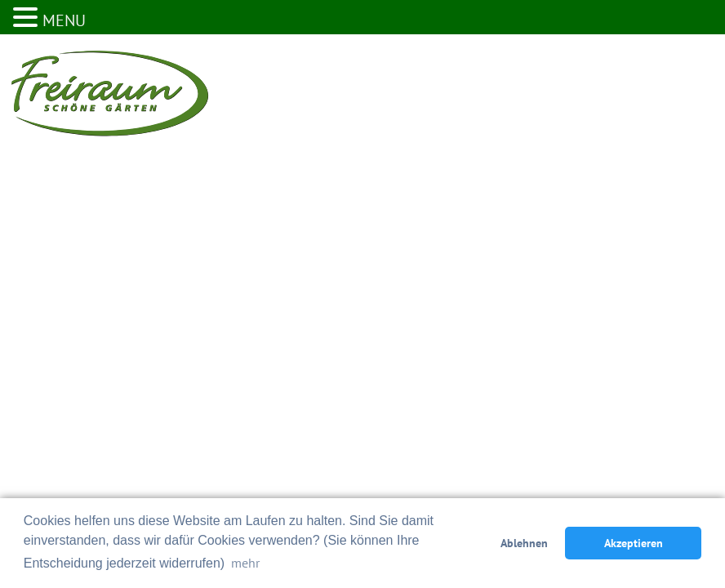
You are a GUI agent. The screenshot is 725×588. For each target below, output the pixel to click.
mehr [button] (245, 563)
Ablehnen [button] (524, 543)
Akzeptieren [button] (634, 543)
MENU (64, 20)
